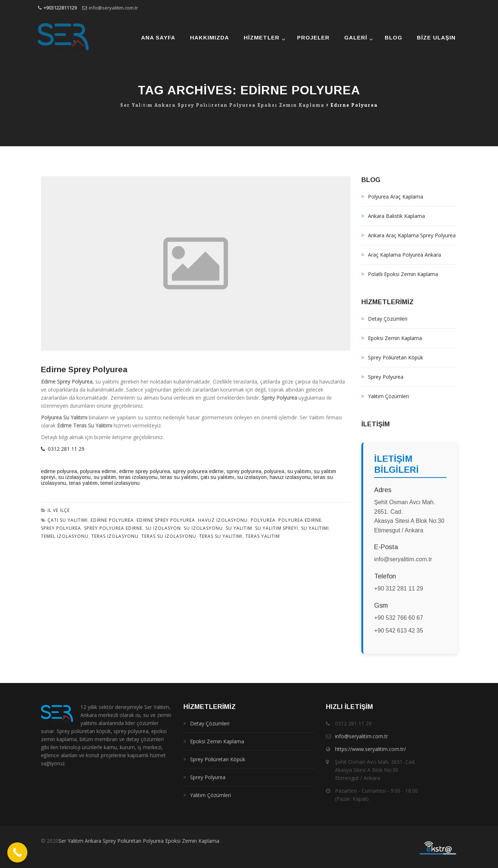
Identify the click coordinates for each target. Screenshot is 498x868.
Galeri (356, 37)
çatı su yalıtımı (217, 477)
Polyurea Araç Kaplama (396, 197)
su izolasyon (252, 477)
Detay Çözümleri (388, 319)
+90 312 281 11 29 (399, 588)
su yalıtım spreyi (277, 528)
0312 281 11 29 (63, 449)
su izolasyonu (74, 477)
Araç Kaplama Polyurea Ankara (404, 255)
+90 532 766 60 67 (399, 618)
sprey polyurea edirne (198, 471)
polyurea (274, 471)
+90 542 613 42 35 (399, 631)
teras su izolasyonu (169, 536)
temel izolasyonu (120, 483)
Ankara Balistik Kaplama (396, 216)
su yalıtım (105, 477)
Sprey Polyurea (386, 377)
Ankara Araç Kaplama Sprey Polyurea (412, 235)
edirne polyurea (59, 471)
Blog (394, 37)
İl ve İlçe (59, 510)
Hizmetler (262, 37)
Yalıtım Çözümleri (388, 396)
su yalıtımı (299, 471)
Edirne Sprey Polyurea (84, 369)
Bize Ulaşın (436, 37)
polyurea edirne (98, 471)
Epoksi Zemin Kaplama (395, 338)
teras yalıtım (83, 483)
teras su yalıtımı (179, 477)
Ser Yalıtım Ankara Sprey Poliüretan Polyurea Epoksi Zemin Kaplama (139, 841)
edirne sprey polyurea (145, 471)
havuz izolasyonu (290, 477)
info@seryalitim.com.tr (113, 8)
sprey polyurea (244, 471)
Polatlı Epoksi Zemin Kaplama (403, 274)
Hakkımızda (210, 37)
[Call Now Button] (17, 852)
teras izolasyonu (138, 477)
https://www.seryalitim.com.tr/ (370, 749)
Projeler (313, 37)
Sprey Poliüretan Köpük (396, 357)
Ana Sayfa (158, 37)
